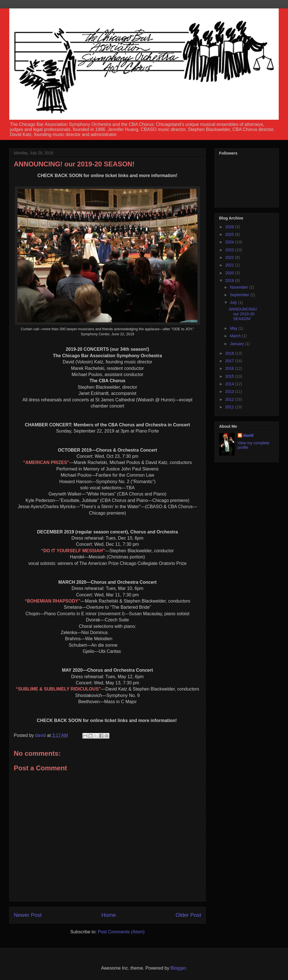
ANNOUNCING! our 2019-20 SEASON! (243, 314)
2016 (230, 368)
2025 (230, 234)
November (239, 287)
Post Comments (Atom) (121, 932)
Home (109, 915)
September (240, 295)
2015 (230, 376)
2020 (230, 273)
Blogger (178, 968)
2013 (230, 391)
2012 (230, 399)
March (236, 336)
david (248, 435)
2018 (230, 353)
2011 (230, 407)
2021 (230, 265)
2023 (230, 250)
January (237, 344)
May (234, 328)
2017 (230, 361)
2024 (230, 242)
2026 (230, 227)
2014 (230, 384)
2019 (230, 280)
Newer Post (28, 915)
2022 (230, 257)
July (234, 302)
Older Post (188, 915)
